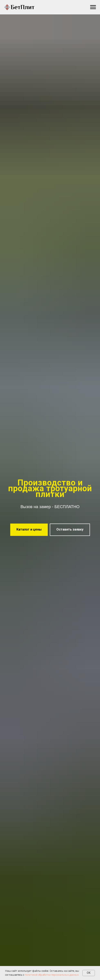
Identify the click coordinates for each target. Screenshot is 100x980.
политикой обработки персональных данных (52, 975)
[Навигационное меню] (93, 7)
